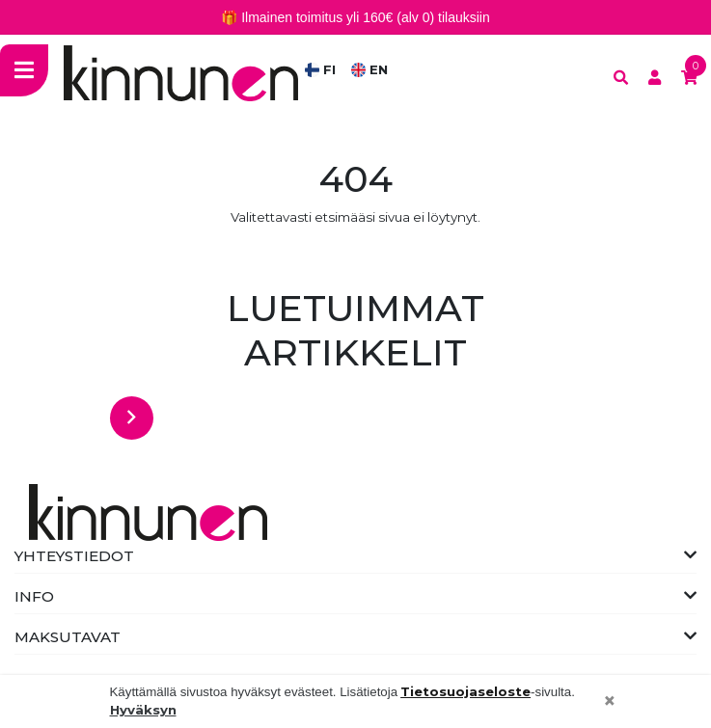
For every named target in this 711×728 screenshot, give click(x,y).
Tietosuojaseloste (465, 691)
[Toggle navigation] (24, 70)
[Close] (610, 702)
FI (320, 69)
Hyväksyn (143, 710)
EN (369, 69)
